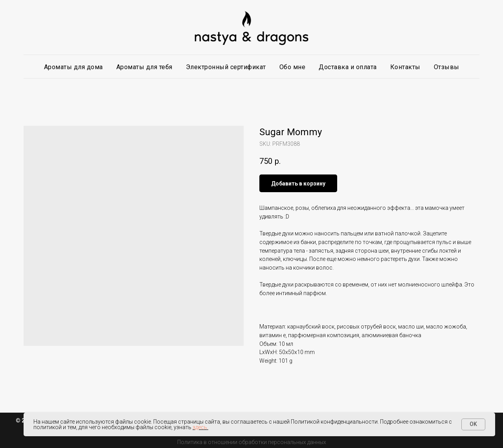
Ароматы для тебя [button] (144, 67)
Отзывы (447, 67)
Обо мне (293, 67)
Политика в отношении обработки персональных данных (252, 442)
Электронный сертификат (226, 67)
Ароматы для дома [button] (73, 67)
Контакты (405, 67)
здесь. (200, 427)
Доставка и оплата (348, 67)
